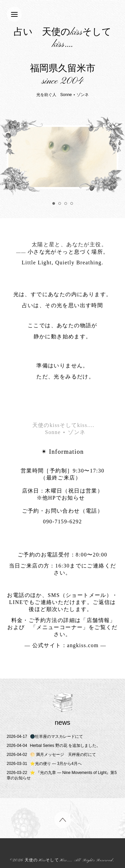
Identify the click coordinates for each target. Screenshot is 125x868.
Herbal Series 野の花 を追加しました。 (53, 746)
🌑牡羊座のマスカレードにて (45, 736)
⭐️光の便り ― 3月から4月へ (44, 764)
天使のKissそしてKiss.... (48, 860)
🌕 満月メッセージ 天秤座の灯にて (51, 755)
